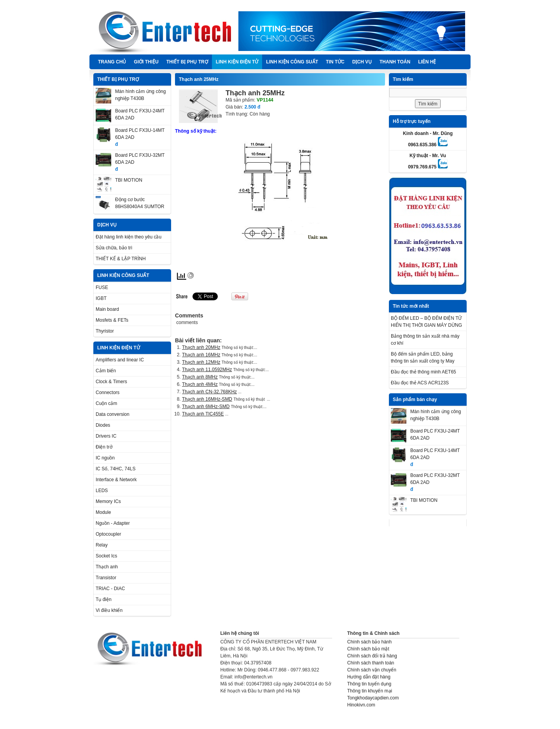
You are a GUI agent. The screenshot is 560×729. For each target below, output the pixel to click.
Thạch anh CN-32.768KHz (209, 392)
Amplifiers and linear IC (120, 360)
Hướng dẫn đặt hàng (369, 677)
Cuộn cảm (106, 403)
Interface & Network (116, 480)
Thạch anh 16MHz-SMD (207, 399)
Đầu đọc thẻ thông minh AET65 (423, 372)
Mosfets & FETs (112, 320)
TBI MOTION (129, 180)
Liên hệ (427, 62)
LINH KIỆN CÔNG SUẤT (292, 62)
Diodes (103, 425)
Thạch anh (107, 567)
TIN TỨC (335, 62)
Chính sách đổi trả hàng (372, 656)
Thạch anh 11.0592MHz (207, 370)
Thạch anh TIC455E (203, 414)
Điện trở (104, 447)
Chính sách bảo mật (368, 649)
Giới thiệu (146, 62)
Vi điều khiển (109, 610)
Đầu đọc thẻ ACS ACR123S (420, 383)
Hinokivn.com (361, 705)
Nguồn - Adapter (113, 523)
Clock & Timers (111, 382)
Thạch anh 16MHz (201, 355)
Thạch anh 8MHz (200, 377)
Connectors (108, 393)
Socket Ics (106, 556)
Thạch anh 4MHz (200, 384)
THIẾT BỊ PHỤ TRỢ (187, 62)
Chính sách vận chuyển (372, 670)
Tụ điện (104, 599)
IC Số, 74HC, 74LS (115, 469)
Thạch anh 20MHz (201, 347)
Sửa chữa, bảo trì (114, 248)
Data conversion (113, 414)
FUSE (102, 287)
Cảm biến (106, 371)
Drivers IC (106, 436)
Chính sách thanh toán (371, 663)
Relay (102, 545)
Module (103, 512)
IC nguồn (105, 458)
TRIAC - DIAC (110, 589)
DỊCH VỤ (362, 62)
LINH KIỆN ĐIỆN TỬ (237, 62)
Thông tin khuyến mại (370, 691)
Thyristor (105, 331)
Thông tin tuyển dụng (369, 684)
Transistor (106, 578)
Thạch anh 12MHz (201, 362)
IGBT (101, 298)
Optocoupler (108, 534)
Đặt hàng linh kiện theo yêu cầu (129, 237)
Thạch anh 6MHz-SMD (206, 407)
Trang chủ (112, 62)
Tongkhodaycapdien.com (373, 698)
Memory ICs (108, 501)
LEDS (102, 491)
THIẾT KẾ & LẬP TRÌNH (121, 259)
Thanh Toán (395, 62)
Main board (107, 309)
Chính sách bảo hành (369, 642)
